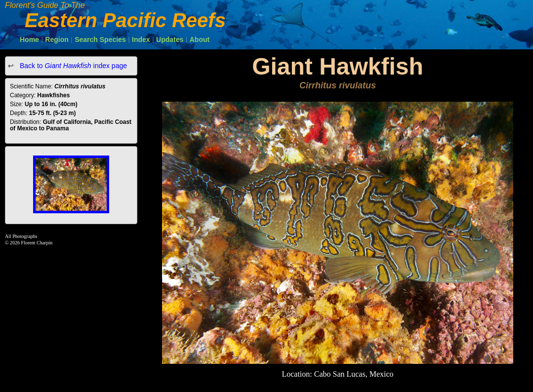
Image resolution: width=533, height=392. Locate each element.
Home (29, 39)
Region (57, 39)
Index (141, 39)
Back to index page (72, 66)
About (200, 39)
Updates (170, 39)
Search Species (100, 39)
